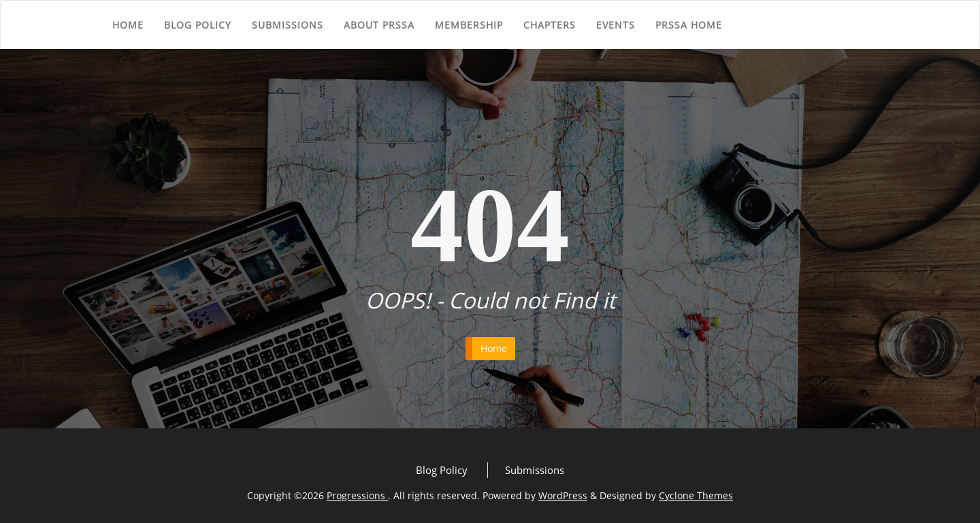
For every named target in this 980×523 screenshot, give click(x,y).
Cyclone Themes (696, 495)
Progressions (357, 495)
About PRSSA (379, 25)
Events (616, 25)
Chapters (550, 25)
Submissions (288, 25)
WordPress (563, 495)
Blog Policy (198, 25)
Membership (469, 25)
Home (128, 25)
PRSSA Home (689, 25)
